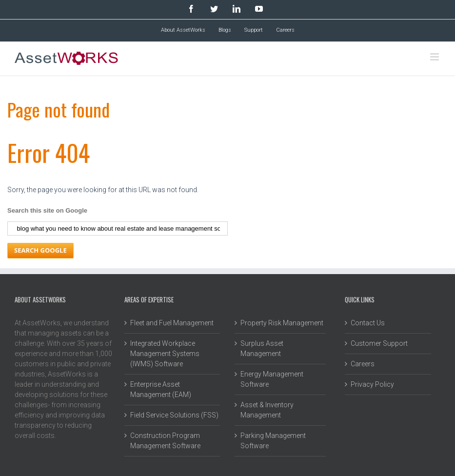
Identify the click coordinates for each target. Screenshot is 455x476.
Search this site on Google (47, 210)
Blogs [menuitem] (225, 30)
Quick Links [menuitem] (360, 299)
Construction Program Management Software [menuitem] (165, 441)
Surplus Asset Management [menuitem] (262, 348)
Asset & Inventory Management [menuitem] (267, 410)
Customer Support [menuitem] (379, 343)
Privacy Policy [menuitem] (372, 384)
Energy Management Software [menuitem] (272, 379)
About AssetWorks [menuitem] (183, 30)
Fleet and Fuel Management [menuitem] (172, 323)
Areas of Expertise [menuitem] (149, 299)
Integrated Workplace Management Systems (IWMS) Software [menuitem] (165, 354)
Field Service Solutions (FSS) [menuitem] (174, 415)
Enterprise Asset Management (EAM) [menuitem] (161, 389)
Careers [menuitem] (285, 30)
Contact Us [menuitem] (368, 323)
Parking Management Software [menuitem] (273, 441)
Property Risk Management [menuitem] (282, 323)
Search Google (40, 250)
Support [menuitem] (254, 30)
